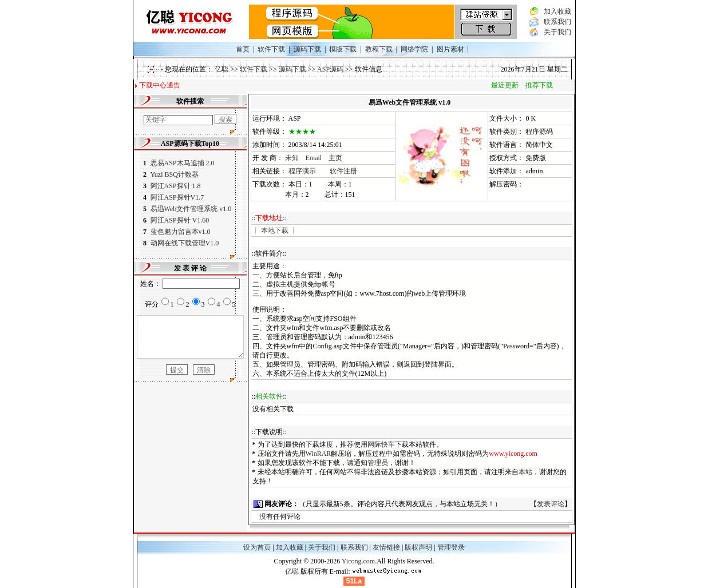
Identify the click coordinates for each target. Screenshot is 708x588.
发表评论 (556, 504)
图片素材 (450, 49)
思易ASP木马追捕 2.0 (178, 163)
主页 (341, 158)
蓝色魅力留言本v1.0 (176, 232)
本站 (531, 472)
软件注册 (349, 171)
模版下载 (343, 49)
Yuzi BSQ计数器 (170, 174)
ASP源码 (330, 69)
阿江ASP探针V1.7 (173, 197)
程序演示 (307, 171)
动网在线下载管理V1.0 (181, 243)
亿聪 (222, 69)
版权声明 (418, 547)
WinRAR (324, 454)
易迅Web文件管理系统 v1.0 (187, 209)
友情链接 (386, 547)
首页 (243, 49)
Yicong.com (358, 561)
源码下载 (307, 49)
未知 (297, 158)
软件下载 (271, 49)
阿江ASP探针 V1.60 (176, 220)
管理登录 (451, 547)
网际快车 (386, 444)
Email (319, 158)
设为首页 (257, 547)
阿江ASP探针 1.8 (171, 186)
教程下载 (379, 49)
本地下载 (280, 231)
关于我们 (562, 32)
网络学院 (414, 49)
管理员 (383, 463)
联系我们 (562, 22)
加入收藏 (562, 11)
